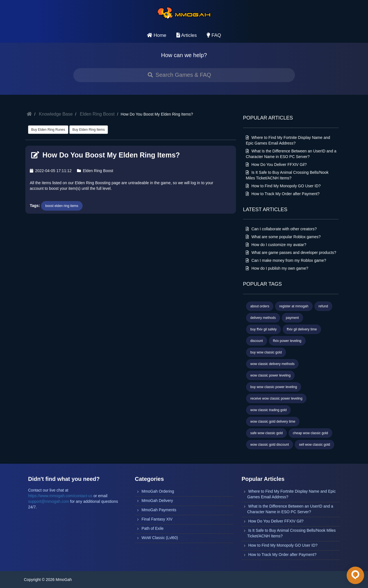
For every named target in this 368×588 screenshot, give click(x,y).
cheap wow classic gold (310, 433)
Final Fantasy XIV (157, 519)
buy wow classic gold (266, 352)
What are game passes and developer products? (291, 253)
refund (323, 306)
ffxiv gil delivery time (302, 329)
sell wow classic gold (314, 445)
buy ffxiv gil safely (263, 329)
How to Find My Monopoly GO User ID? (283, 186)
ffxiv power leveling (287, 341)
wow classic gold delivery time (273, 422)
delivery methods (263, 318)
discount (257, 341)
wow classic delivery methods (272, 364)
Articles (187, 35)
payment (292, 318)
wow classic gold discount (270, 445)
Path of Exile (153, 528)
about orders (260, 306)
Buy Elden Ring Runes (48, 130)
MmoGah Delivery (157, 501)
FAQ (214, 35)
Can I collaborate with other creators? (281, 229)
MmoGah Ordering (158, 491)
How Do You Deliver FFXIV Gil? (276, 165)
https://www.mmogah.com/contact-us (60, 496)
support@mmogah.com (49, 501)
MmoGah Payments (159, 510)
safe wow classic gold (266, 433)
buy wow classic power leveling (274, 387)
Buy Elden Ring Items (89, 130)
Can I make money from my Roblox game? (286, 260)
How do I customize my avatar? (276, 245)
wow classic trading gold (268, 410)
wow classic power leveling (270, 375)
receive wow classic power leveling (276, 398)
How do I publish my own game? (277, 268)
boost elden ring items (62, 206)
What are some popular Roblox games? (283, 237)
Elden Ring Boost (97, 114)
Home (157, 35)
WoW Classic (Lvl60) (160, 538)
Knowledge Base (56, 114)
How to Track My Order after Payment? (283, 194)
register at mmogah (294, 306)
